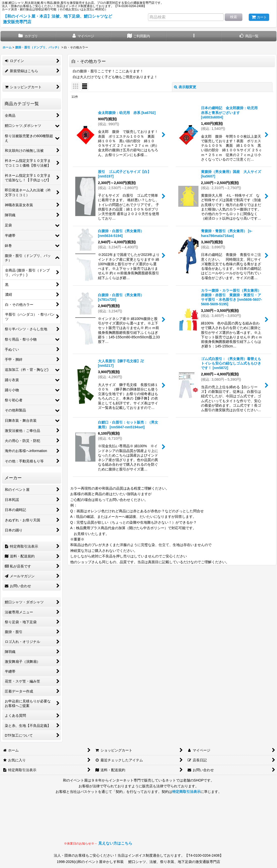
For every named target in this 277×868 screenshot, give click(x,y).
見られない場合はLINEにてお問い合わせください (173, 822)
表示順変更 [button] (185, 87)
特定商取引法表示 (186, 792)
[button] (194, 36)
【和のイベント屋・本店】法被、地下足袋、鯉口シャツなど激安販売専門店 (58, 19)
